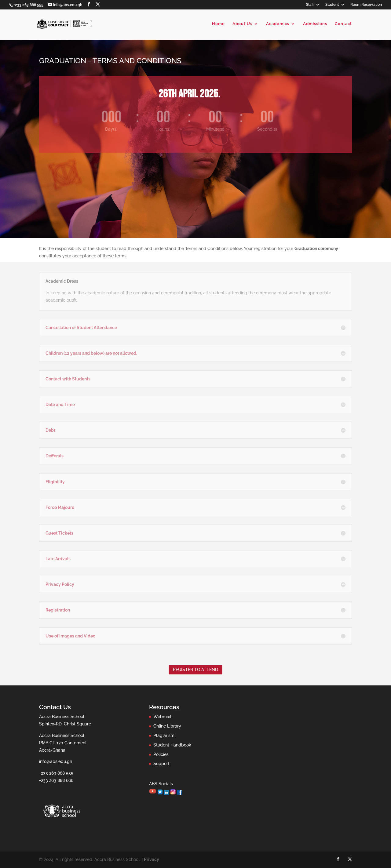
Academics (278, 24)
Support (161, 764)
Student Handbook (172, 745)
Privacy (152, 859)
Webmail (162, 717)
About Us (242, 24)
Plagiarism (164, 735)
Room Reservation (366, 5)
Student (332, 5)
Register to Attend (195, 670)
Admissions (315, 24)
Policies (161, 754)
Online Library (167, 726)
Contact (343, 24)
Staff (310, 5)
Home (218, 24)
